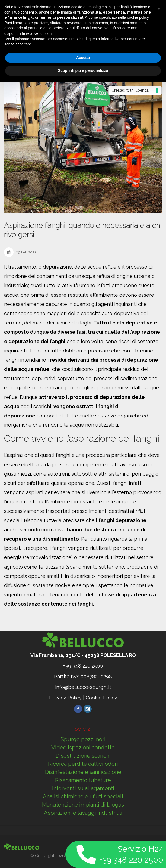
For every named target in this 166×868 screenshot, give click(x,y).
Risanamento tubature (83, 780)
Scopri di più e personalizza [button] (83, 70)
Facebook (78, 709)
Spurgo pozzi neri (83, 739)
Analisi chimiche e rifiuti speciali (83, 796)
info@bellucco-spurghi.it (83, 687)
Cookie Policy (101, 698)
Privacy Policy (65, 698)
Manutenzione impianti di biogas (83, 805)
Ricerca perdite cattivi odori (83, 764)
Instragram (88, 709)
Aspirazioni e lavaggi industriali (83, 813)
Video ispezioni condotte (83, 748)
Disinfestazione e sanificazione (83, 772)
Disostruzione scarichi (83, 756)
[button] (159, 9)
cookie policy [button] (138, 17)
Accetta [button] (83, 58)
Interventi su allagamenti (83, 788)
